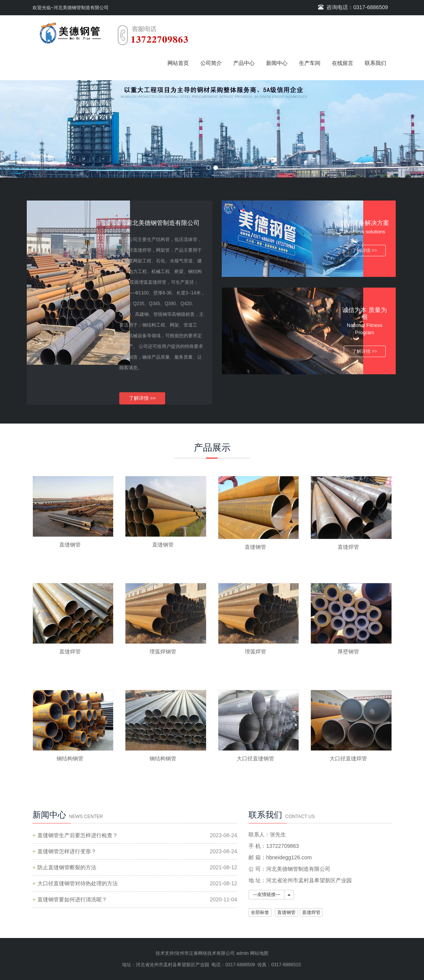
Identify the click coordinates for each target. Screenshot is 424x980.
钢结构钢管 (70, 758)
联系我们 (375, 63)
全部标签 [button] (260, 912)
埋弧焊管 (255, 652)
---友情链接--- (266, 894)
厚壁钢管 (348, 652)
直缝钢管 (70, 545)
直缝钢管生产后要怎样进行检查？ (78, 835)
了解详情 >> (142, 398)
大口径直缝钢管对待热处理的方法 (78, 883)
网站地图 (259, 953)
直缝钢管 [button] (286, 912)
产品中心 (244, 63)
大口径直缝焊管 (348, 758)
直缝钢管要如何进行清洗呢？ (72, 899)
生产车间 (310, 63)
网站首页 (178, 63)
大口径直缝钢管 (255, 758)
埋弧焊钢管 (163, 652)
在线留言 (343, 63)
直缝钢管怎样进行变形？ (67, 851)
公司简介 (211, 63)
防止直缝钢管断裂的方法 (67, 867)
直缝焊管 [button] (311, 912)
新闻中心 (277, 63)
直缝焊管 (348, 547)
